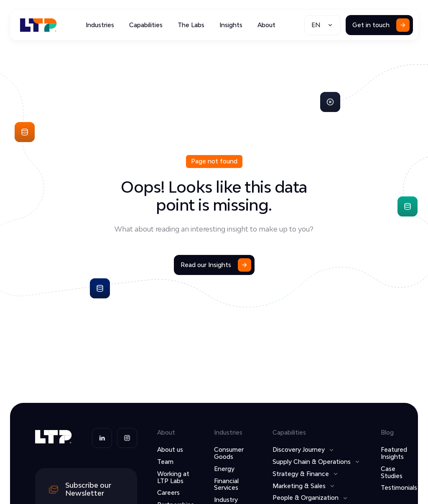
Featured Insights (394, 453)
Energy (224, 469)
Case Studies (392, 472)
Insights (231, 25)
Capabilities (146, 25)
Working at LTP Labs (173, 477)
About (266, 25)
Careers (168, 493)
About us (170, 449)
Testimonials (399, 487)
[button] (322, 25)
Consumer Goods (229, 453)
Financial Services (226, 484)
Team (165, 462)
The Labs (191, 25)
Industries (100, 25)
